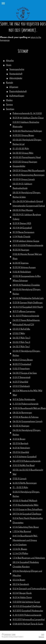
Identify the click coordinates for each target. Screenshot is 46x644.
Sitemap (14, 634)
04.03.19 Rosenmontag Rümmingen (29, 175)
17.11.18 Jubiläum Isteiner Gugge (26, 241)
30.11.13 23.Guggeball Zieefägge (27, 606)
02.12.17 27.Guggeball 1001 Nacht (28, 307)
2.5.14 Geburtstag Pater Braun (26, 527)
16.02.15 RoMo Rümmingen (25, 483)
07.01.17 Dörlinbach (21, 386)
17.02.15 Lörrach (20, 479)
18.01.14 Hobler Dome (22, 598)
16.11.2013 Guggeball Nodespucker (28, 611)
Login (43, 634)
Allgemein (14, 87)
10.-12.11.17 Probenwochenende (26, 316)
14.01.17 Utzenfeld (20, 382)
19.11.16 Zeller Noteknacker (24, 400)
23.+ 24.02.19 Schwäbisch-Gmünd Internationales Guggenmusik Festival (29, 204)
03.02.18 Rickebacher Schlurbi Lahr (28, 298)
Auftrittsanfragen (17, 96)
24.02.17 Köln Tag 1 (21, 347)
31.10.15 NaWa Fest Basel (24, 466)
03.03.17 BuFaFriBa (21, 329)
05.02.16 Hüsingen (21, 426)
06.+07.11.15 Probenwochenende (27, 461)
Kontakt (9, 83)
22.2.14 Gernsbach (21, 584)
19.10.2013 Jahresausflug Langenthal (29, 620)
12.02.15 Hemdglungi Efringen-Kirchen (26, 494)
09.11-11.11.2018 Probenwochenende (28, 246)
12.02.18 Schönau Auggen (24, 268)
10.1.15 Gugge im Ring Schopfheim (27, 510)
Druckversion (6, 634)
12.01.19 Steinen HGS (22, 224)
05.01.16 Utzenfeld (21, 452)
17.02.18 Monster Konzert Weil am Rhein (27, 257)
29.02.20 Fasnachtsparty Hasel (27, 158)
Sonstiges (10, 109)
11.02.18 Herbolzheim (22, 272)
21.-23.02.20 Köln (21, 149)
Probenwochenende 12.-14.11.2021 (27, 114)
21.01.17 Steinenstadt (22, 378)
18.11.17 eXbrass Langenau (24, 312)
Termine (9, 105)
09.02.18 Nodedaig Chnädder (26, 285)
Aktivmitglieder (16, 78)
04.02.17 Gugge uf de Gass (25, 373)
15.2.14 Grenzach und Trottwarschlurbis (29, 589)
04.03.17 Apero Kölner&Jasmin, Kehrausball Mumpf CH (26, 323)
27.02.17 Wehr (19, 334)
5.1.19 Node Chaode (21, 237)
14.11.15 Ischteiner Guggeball (25, 457)
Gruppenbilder (19, 166)
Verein (9, 65)
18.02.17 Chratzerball (22, 364)
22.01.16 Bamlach (20, 444)
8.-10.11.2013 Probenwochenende (27, 615)
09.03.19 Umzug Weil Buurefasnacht (29, 171)
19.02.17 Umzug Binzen (23, 360)
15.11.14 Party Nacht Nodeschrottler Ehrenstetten (28, 521)
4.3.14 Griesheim (20, 545)
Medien (9, 100)
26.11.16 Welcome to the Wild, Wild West (27, 393)
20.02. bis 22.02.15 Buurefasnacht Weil (28, 472)
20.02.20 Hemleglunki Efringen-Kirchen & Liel (27, 142)
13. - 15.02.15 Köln (20, 488)
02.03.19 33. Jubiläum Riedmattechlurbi (22, 186)
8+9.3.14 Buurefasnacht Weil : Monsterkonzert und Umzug (25, 538)
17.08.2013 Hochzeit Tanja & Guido (28, 624)
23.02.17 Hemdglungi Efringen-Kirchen (26, 353)
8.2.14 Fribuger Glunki (22, 593)
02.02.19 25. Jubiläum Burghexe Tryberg (27, 217)
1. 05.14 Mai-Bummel (22, 532)
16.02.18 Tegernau (21, 263)
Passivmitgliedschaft (18, 92)
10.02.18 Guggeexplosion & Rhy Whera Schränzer (27, 279)
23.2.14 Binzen (19, 580)
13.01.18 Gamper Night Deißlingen (28, 303)
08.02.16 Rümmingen (22, 413)
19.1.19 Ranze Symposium (23, 232)
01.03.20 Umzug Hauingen (25, 162)
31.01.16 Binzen (19, 439)
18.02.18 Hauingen (21, 250)
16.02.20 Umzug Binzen (23, 136)
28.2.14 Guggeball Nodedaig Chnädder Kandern (26, 565)
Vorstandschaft (16, 74)
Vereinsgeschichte (17, 69)
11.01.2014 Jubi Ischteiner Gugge (26, 602)
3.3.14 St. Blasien (20, 549)
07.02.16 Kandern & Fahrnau (26, 417)
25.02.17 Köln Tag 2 (21, 342)
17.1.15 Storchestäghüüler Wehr (26, 505)
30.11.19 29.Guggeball (22, 228)
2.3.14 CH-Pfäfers (20, 554)
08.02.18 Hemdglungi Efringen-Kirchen (27, 292)
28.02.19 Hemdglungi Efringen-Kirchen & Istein (27, 195)
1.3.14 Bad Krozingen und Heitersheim (29, 558)
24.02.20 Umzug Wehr (23, 153)
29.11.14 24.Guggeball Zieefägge (27, 514)
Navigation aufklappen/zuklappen (23, 3)
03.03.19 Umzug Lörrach (24, 180)
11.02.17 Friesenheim (21, 369)
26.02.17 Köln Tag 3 (21, 338)
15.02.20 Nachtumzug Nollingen (27, 131)
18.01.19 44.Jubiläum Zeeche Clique (28, 118)
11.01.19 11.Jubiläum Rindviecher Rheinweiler (26, 125)
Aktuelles (10, 61)
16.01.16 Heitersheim (21, 448)
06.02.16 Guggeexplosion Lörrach (28, 422)
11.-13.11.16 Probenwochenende (26, 404)
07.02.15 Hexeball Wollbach (25, 501)
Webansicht (41, 637)
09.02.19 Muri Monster (23, 210)
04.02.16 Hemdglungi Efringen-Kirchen (27, 433)
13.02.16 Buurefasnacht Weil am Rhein (29, 408)
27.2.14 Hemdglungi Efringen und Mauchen (27, 573)
